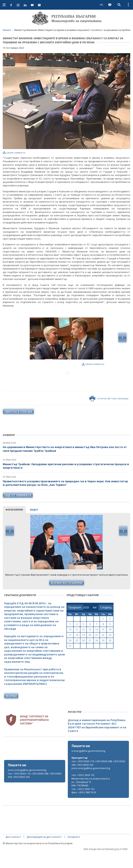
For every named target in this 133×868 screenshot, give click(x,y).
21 (97, 650)
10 (70, 645)
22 (103, 650)
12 (83, 645)
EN (101, 5)
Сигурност (74, 852)
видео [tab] (34, 525)
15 (103, 645)
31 (70, 661)
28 (97, 656)
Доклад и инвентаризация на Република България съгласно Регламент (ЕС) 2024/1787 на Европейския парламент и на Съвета (97, 741)
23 (110, 650)
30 (110, 656)
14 (97, 645)
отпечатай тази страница (109, 414)
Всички (11, 711)
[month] (96, 623)
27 (90, 656)
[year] (86, 623)
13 (90, 645)
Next (123, 546)
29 (103, 656)
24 (70, 656)
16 (110, 645)
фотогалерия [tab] (14, 525)
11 (77, 645)
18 (77, 650)
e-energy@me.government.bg (88, 766)
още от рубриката (18, 511)
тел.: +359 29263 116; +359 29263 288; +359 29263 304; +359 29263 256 (35, 791)
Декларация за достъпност (44, 852)
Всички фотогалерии (67, 598)
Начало (7, 30)
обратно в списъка (18, 427)
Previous (10, 546)
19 (83, 650)
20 (90, 650)
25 (77, 656)
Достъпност (13, 852)
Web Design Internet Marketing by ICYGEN (106, 865)
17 (70, 650)
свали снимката (14, 153)
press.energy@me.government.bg (27, 785)
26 (83, 656)
